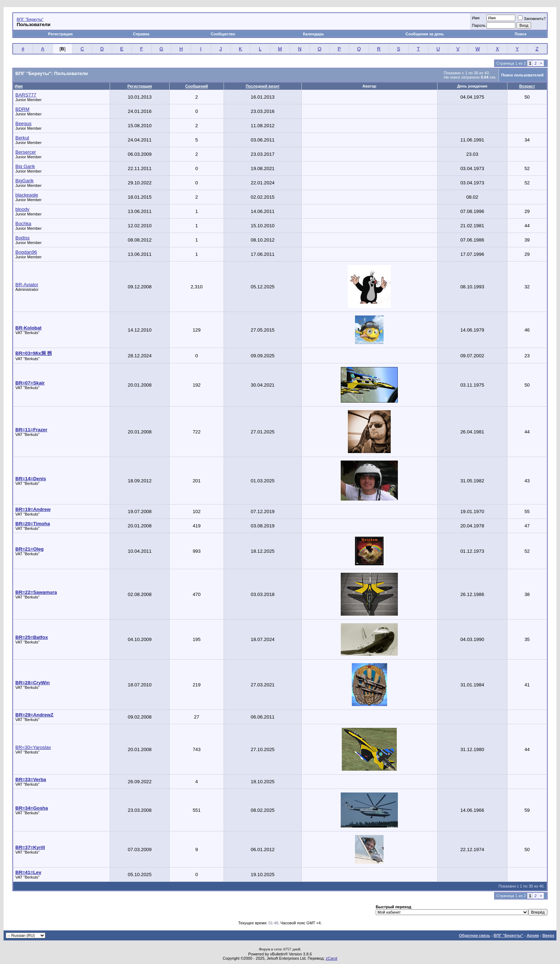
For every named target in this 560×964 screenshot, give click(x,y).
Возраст (527, 86)
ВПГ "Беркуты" (30, 19)
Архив (533, 935)
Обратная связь (474, 935)
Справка (141, 34)
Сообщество (223, 34)
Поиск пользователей (522, 75)
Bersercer (26, 152)
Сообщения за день (424, 34)
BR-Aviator (27, 285)
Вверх (548, 935)
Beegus (23, 123)
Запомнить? (532, 19)
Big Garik (25, 166)
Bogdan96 (26, 252)
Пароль (479, 25)
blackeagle (27, 195)
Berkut (22, 138)
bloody (22, 209)
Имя (476, 18)
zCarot (331, 958)
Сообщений (197, 86)
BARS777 (26, 95)
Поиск (521, 34)
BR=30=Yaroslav (33, 747)
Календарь (313, 34)
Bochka (23, 223)
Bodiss (22, 238)
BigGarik (24, 181)
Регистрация (61, 34)
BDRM (22, 109)
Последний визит (263, 86)
